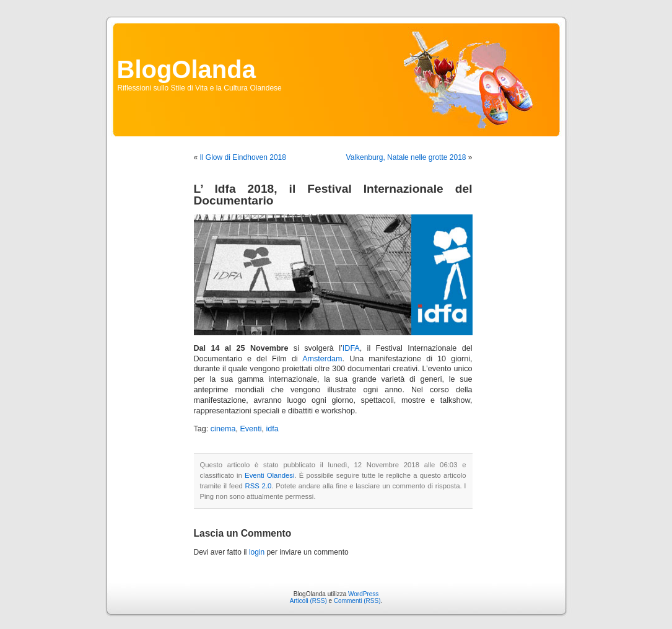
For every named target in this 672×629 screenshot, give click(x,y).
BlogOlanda (186, 69)
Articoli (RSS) (308, 601)
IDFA (351, 348)
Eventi (251, 429)
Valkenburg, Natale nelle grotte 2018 (406, 157)
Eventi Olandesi (269, 475)
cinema (223, 429)
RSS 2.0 (259, 486)
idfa (272, 429)
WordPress (363, 594)
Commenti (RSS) (357, 601)
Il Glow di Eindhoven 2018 (243, 157)
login (257, 552)
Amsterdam (322, 359)
